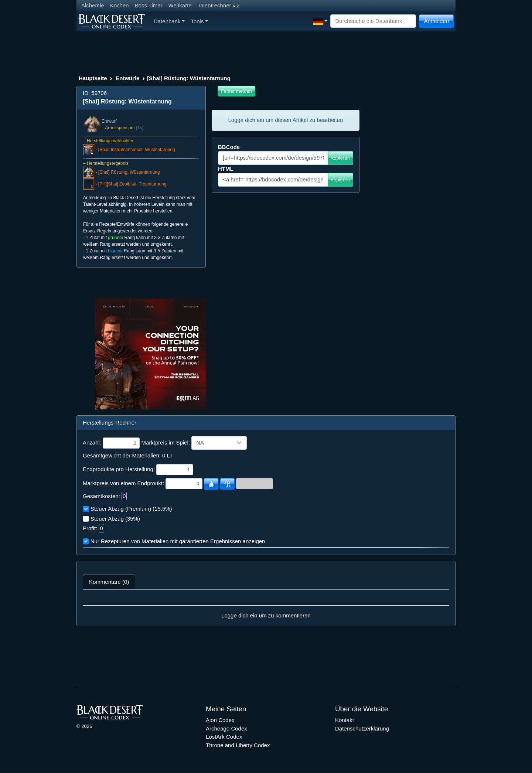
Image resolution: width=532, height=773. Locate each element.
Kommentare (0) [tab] (109, 582)
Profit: (90, 528)
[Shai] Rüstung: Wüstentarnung (129, 172)
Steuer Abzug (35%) (115, 519)
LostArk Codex (224, 737)
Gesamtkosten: (101, 496)
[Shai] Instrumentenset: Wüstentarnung (137, 150)
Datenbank (169, 21)
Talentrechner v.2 (219, 5)
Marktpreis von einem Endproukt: (123, 483)
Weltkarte (180, 5)
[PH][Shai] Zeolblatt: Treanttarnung (132, 184)
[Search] (373, 21)
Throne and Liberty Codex (238, 745)
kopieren (341, 158)
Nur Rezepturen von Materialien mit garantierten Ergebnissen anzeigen (178, 541)
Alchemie (93, 5)
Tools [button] (199, 21)
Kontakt (345, 720)
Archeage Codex (226, 728)
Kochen (120, 5)
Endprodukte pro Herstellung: (119, 469)
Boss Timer (149, 5)
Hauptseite (93, 78)
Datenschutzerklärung (362, 728)
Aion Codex (220, 720)
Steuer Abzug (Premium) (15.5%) (131, 509)
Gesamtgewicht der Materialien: (122, 455)
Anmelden (436, 21)
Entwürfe (127, 78)
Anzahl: (92, 442)
